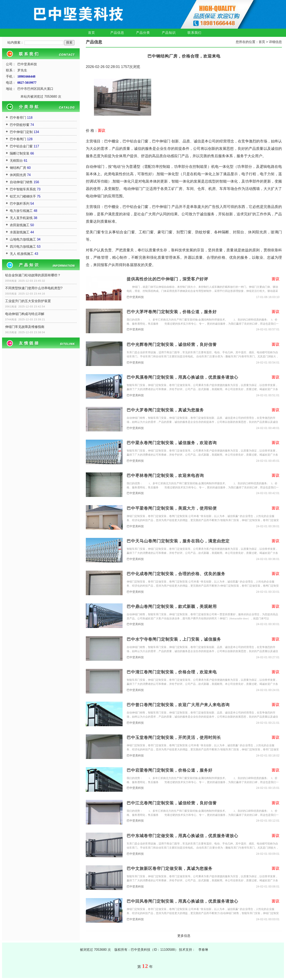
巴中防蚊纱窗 (20, 125)
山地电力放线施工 (23, 239)
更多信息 (184, 936)
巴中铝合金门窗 (21, 146)
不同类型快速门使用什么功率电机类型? (34, 288)
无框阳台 (16, 161)
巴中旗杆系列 (20, 204)
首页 (92, 33)
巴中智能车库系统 (23, 189)
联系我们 (194, 33)
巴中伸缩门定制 (21, 132)
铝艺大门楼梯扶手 (23, 196)
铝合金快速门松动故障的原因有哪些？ (33, 275)
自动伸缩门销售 (21, 182)
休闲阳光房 (18, 175)
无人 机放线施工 (22, 254)
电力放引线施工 (21, 211)
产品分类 (143, 33)
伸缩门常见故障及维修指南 (25, 327)
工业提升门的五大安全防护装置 (28, 301)
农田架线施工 (20, 225)
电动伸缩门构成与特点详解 (25, 314)
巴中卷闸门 (18, 139)
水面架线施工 (20, 232)
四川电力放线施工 (23, 247)
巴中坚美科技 (135, 297)
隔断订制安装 (20, 153)
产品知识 (169, 33)
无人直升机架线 (21, 218)
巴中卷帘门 (18, 118)
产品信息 (117, 33)
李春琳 (203, 950)
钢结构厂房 (18, 168)
